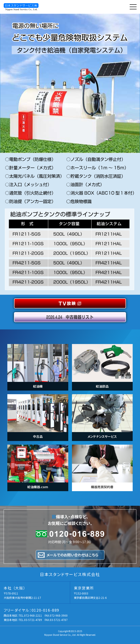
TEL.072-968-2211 (30, 615)
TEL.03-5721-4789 (30, 620)
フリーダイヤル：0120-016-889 (32, 610)
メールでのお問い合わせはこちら (72, 555)
